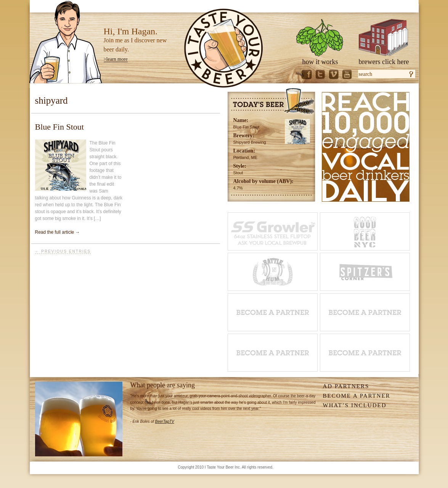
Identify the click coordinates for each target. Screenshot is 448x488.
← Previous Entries (63, 251)
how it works (320, 62)
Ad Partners (346, 386)
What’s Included (355, 405)
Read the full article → (58, 232)
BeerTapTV (165, 421)
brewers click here (384, 62)
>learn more (116, 59)
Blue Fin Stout (59, 127)
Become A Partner (357, 396)
